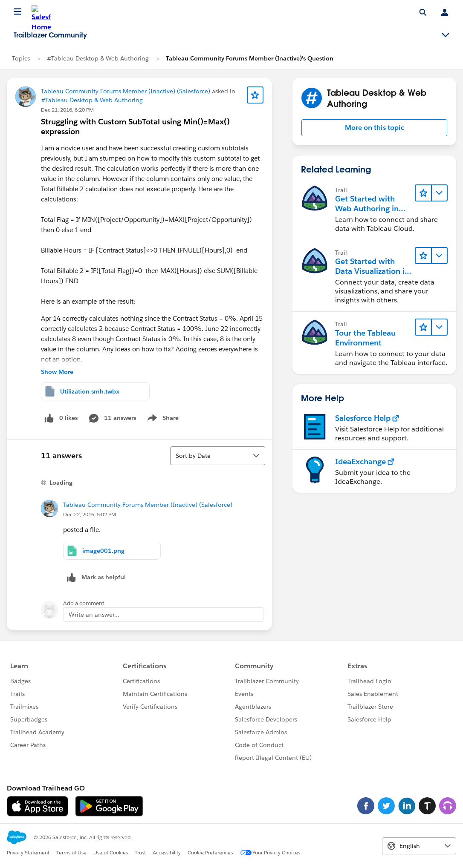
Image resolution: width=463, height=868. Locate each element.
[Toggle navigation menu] (446, 35)
